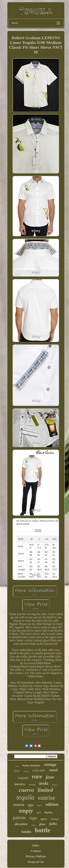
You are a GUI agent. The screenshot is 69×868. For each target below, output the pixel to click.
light (31, 805)
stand (53, 770)
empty (26, 811)
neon (39, 805)
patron (19, 818)
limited (45, 790)
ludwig (26, 771)
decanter (21, 824)
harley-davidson (31, 765)
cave (17, 766)
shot (39, 813)
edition (52, 804)
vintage (50, 765)
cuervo (26, 790)
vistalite (32, 785)
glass (42, 824)
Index (36, 845)
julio (53, 824)
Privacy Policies (36, 856)
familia (26, 832)
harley (49, 812)
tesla (44, 783)
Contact (36, 851)
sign (33, 818)
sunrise (47, 798)
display (55, 819)
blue (17, 771)
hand (33, 825)
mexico (20, 784)
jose (50, 777)
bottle (43, 830)
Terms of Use (36, 862)
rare (37, 776)
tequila (25, 797)
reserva (19, 805)
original (23, 778)
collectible (39, 770)
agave (44, 819)
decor (54, 785)
